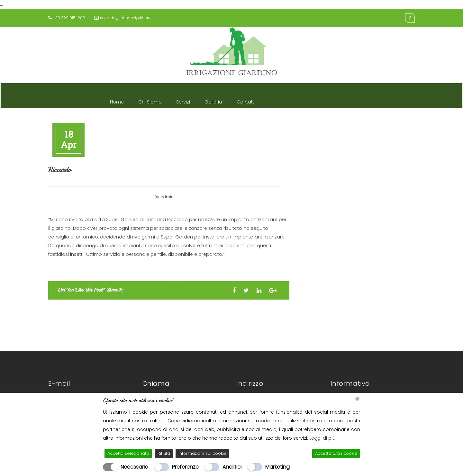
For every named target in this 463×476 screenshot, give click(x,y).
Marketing (277, 467)
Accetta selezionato (128, 453)
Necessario (134, 467)
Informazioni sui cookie (203, 453)
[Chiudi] (357, 399)
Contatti (246, 100)
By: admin (164, 197)
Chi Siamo (150, 100)
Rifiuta (164, 453)
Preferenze (185, 467)
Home (117, 100)
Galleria (213, 100)
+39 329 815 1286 (69, 18)
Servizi (183, 100)
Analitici (232, 467)
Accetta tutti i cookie (336, 453)
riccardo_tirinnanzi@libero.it (127, 18)
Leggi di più (322, 438)
